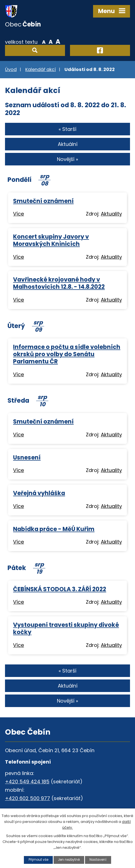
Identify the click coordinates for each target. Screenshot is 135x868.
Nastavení (98, 860)
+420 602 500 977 (27, 798)
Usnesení (27, 457)
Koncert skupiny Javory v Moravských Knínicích (51, 240)
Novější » (67, 159)
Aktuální (68, 144)
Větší (58, 41)
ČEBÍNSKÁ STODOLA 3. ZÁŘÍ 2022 (60, 589)
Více (18, 214)
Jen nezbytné (69, 860)
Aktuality (111, 214)
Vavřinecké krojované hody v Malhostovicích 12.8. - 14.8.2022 (59, 283)
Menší (44, 41)
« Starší (67, 129)
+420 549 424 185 (27, 782)
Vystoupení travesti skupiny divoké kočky (66, 628)
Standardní (51, 41)
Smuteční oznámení (43, 201)
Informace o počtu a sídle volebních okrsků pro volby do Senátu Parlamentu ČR (67, 354)
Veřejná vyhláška (39, 493)
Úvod (11, 69)
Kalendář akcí (41, 69)
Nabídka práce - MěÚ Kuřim (54, 529)
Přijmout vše (38, 860)
